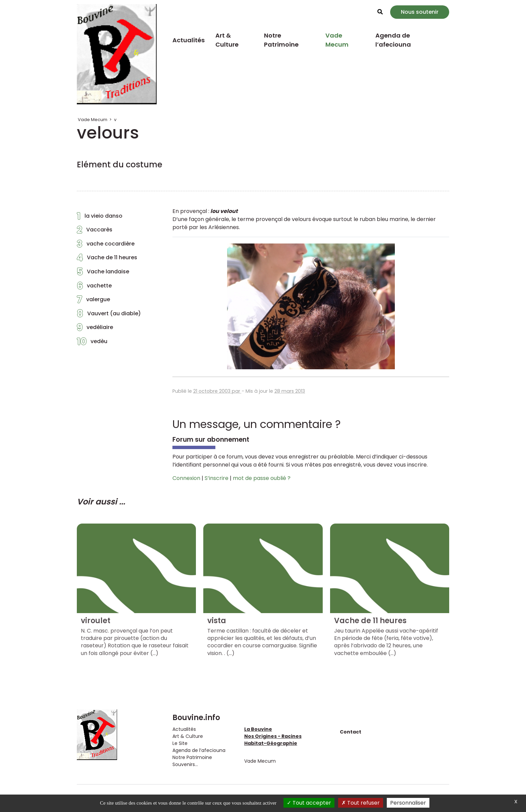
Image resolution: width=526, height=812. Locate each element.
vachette (94, 287)
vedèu (92, 343)
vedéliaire (95, 329)
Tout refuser (361, 803)
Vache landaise (103, 273)
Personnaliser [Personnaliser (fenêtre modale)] (408, 803)
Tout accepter (309, 803)
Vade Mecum (337, 40)
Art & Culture (227, 40)
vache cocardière (106, 246)
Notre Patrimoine (281, 40)
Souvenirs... (185, 764)
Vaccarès (95, 231)
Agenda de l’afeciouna (393, 40)
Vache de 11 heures (107, 259)
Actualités (189, 40)
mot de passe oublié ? (262, 478)
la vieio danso (100, 218)
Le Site (180, 743)
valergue (93, 301)
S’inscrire (217, 478)
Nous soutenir (420, 12)
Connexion (186, 478)
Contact (351, 732)
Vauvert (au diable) (109, 315)
